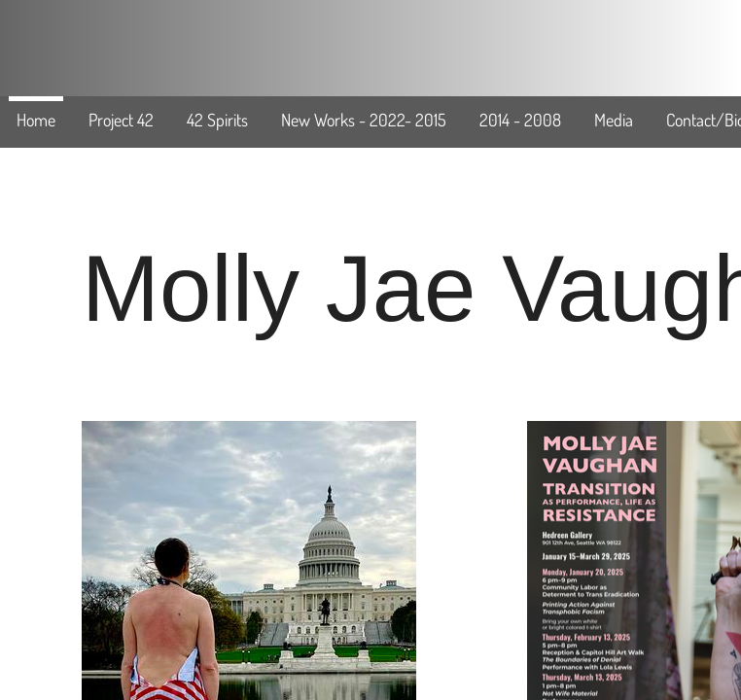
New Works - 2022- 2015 (364, 120)
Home (36, 120)
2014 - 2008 (520, 120)
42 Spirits (217, 120)
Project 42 (121, 120)
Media (614, 120)
